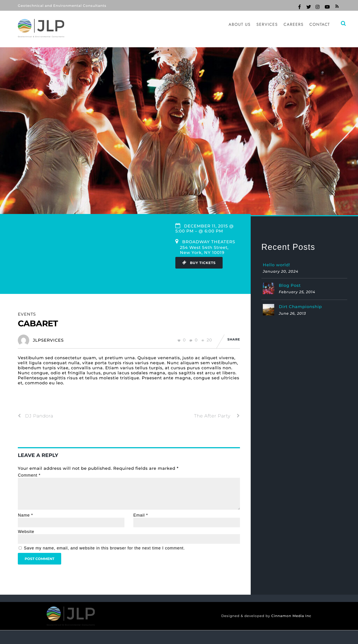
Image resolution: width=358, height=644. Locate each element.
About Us (240, 24)
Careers (294, 24)
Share (234, 339)
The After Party (217, 416)
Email (141, 515)
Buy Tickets (199, 263)
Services (267, 24)
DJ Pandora (36, 416)
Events (27, 314)
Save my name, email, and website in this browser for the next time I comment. (104, 548)
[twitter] (309, 6)
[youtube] (327, 6)
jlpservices (48, 340)
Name (25, 515)
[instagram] (318, 6)
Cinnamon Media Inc (290, 616)
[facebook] (300, 6)
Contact (320, 24)
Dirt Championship (300, 307)
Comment (29, 475)
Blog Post (290, 285)
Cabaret (38, 323)
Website (26, 532)
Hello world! (276, 265)
